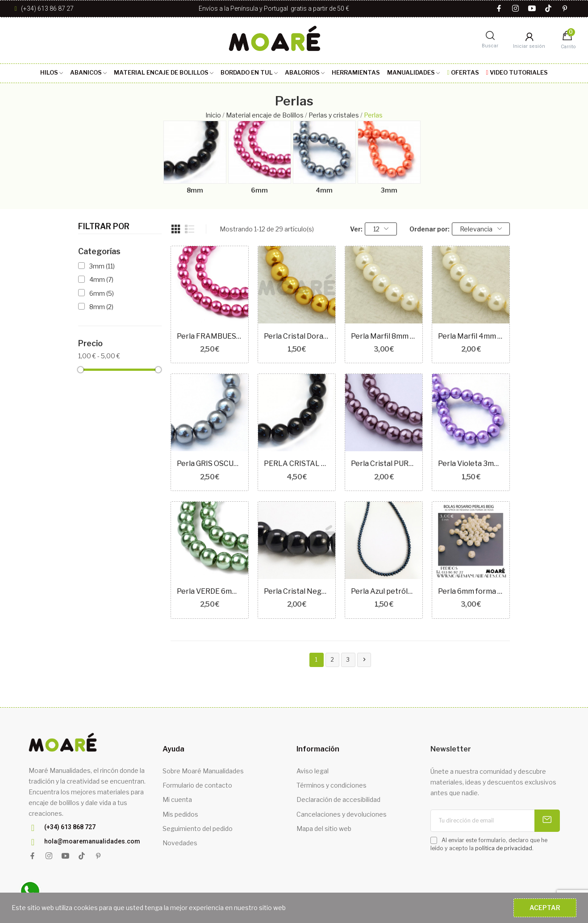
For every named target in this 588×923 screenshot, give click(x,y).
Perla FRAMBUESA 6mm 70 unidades (210, 336)
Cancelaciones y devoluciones (342, 814)
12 (381, 229)
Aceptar (545, 908)
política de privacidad (504, 848)
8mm (195, 190)
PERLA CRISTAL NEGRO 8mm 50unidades (297, 464)
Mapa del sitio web (324, 829)
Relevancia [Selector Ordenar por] (481, 229)
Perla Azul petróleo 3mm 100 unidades (384, 591)
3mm (389, 190)
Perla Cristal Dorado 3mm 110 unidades (297, 336)
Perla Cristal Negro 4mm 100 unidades (297, 591)
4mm (324, 190)
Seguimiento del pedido (198, 829)
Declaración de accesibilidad (338, 799)
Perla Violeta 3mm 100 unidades (471, 464)
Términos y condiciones (332, 785)
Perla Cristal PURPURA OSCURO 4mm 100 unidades (384, 464)
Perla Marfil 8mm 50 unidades (384, 336)
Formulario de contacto (197, 785)
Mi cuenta (177, 799)
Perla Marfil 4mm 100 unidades (471, 336)
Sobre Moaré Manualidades (203, 771)
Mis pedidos (180, 814)
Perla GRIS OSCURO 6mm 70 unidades (210, 464)
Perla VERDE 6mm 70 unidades (210, 591)
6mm (259, 190)
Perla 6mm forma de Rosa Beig (471, 591)
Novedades (180, 843)
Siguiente (364, 660)
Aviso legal (313, 771)
